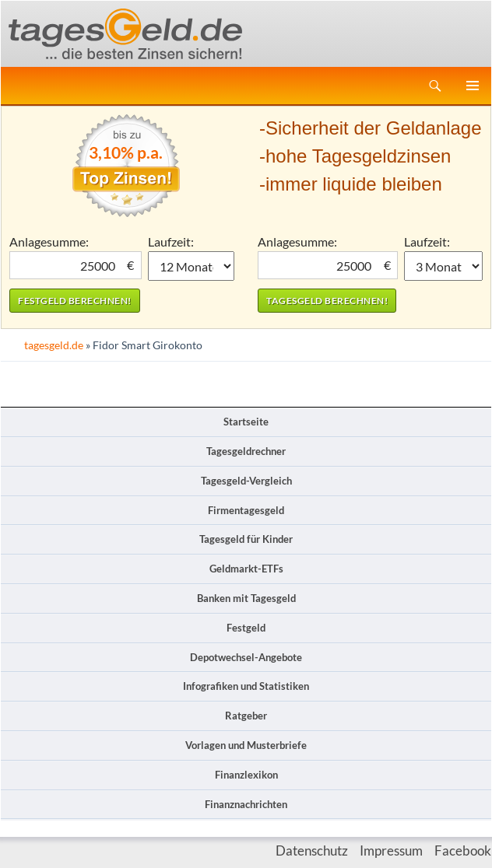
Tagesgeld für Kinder (246, 539)
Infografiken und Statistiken (246, 686)
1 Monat (192, 266)
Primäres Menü (473, 86)
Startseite (246, 422)
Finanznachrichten (246, 804)
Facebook (463, 850)
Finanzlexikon (246, 775)
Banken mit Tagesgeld (246, 598)
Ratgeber (246, 716)
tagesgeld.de (54, 345)
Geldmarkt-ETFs (246, 569)
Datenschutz (312, 850)
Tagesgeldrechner (246, 451)
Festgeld (246, 628)
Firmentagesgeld (246, 510)
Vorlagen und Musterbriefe (246, 745)
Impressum (391, 850)
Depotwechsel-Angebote (246, 657)
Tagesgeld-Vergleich (246, 481)
